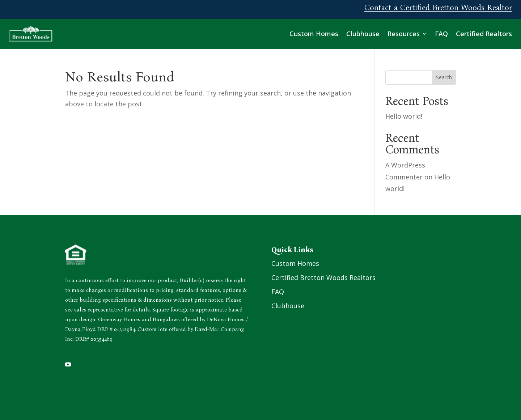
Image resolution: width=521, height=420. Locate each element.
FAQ (441, 34)
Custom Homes (314, 34)
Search (444, 77)
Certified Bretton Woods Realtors (323, 277)
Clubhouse (363, 34)
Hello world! (404, 116)
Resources (404, 34)
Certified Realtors (484, 34)
